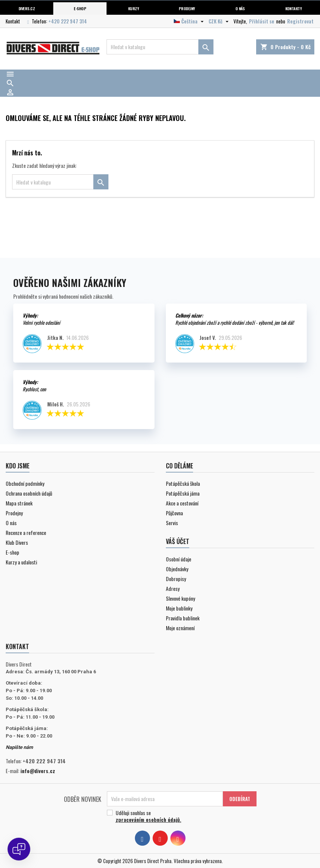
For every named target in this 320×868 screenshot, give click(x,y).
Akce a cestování (182, 503)
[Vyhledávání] (160, 47)
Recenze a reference (26, 532)
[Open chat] (19, 849)
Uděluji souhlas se (179, 816)
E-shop (80, 8)
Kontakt (13, 21)
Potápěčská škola (183, 483)
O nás (240, 8)
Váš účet (178, 541)
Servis (172, 523)
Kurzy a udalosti (21, 562)
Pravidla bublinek (183, 618)
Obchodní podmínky (25, 483)
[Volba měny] (220, 21)
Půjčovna (174, 513)
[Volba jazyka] (190, 21)
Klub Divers (17, 542)
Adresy (173, 588)
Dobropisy (176, 579)
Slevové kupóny (180, 598)
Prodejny (187, 8)
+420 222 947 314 (68, 21)
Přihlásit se (262, 21)
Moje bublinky (179, 608)
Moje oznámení (180, 628)
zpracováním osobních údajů (148, 819)
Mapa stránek (19, 503)
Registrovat (300, 21)
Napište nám (19, 747)
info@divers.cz (38, 771)
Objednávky (177, 569)
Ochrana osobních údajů (29, 493)
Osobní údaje (179, 559)
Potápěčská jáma (183, 493)
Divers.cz (27, 8)
